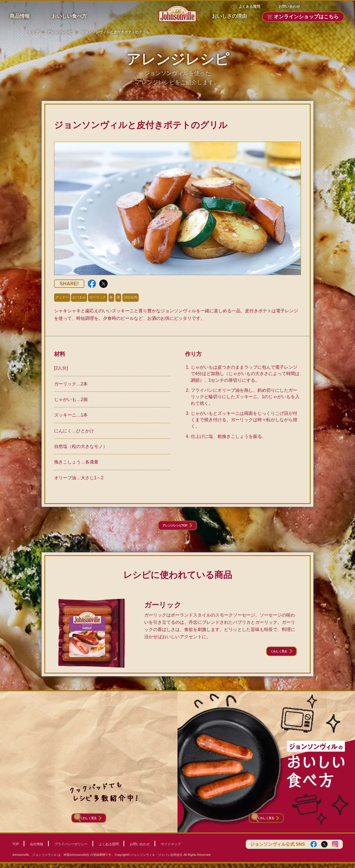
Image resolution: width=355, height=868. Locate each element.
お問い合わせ (289, 7)
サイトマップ (171, 848)
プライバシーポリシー (71, 848)
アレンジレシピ (126, 16)
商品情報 (20, 16)
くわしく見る (270, 658)
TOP (16, 848)
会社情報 (37, 848)
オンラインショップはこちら (306, 17)
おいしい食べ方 (69, 16)
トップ (33, 32)
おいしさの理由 (229, 16)
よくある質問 (249, 7)
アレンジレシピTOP (173, 528)
